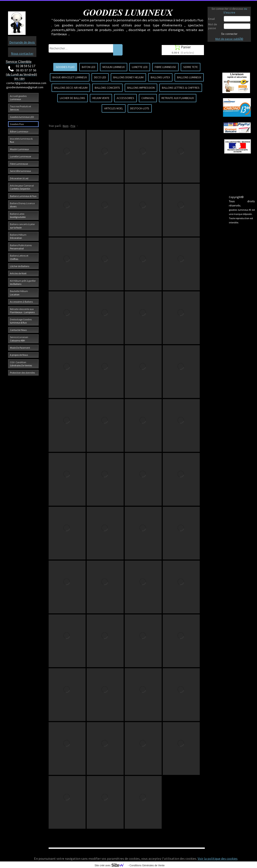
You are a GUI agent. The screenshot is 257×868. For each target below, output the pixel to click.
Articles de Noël (18, 273)
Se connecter (229, 34)
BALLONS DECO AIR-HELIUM (71, 88)
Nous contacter (22, 53)
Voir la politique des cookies (218, 858)
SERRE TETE (191, 67)
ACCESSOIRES (125, 98)
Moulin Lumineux (19, 149)
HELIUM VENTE (101, 98)
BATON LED (89, 67)
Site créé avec (111, 865)
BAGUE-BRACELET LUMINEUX (70, 77)
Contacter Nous (18, 330)
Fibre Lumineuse (19, 164)
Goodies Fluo (17, 124)
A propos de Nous (19, 355)
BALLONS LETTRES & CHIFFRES (181, 88)
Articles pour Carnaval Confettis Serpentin (22, 187)
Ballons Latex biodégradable (18, 215)
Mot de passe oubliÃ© (229, 39)
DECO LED (100, 77)
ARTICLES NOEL (114, 108)
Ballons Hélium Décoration (18, 236)
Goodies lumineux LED (22, 117)
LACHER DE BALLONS (72, 98)
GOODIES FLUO (65, 67)
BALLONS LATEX (160, 77)
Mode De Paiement (20, 348)
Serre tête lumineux (20, 171)
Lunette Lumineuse (21, 156)
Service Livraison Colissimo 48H (19, 339)
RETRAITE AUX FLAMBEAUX (178, 98)
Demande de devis (22, 42)
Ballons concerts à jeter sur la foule (22, 226)
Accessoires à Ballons (21, 302)
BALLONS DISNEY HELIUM (128, 77)
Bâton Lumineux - (20, 131)
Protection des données (22, 373)
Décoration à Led (19, 178)
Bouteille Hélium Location (19, 293)
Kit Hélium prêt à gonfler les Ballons (23, 282)
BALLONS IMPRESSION (141, 88)
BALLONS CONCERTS (107, 88)
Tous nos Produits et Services (21, 108)
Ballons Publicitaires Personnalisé (21, 247)
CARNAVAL (148, 98)
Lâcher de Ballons (20, 266)
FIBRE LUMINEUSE (165, 67)
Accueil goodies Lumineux (18, 98)
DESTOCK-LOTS (140, 108)
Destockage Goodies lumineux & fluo (21, 321)
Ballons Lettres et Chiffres (19, 257)
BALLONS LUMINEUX (189, 77)
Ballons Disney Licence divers (22, 205)
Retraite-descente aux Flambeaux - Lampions (22, 311)
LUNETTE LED (140, 67)
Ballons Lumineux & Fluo (23, 196)
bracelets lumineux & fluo (21, 140)
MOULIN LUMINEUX (114, 67)
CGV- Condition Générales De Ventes (21, 364)
